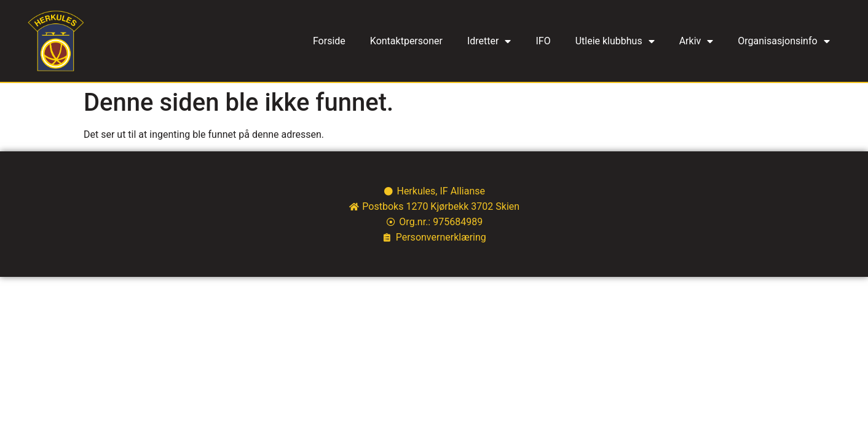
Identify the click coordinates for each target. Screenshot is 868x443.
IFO (543, 41)
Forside (329, 41)
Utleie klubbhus (615, 41)
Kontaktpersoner (406, 41)
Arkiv (696, 41)
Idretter (489, 41)
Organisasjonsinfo (783, 41)
